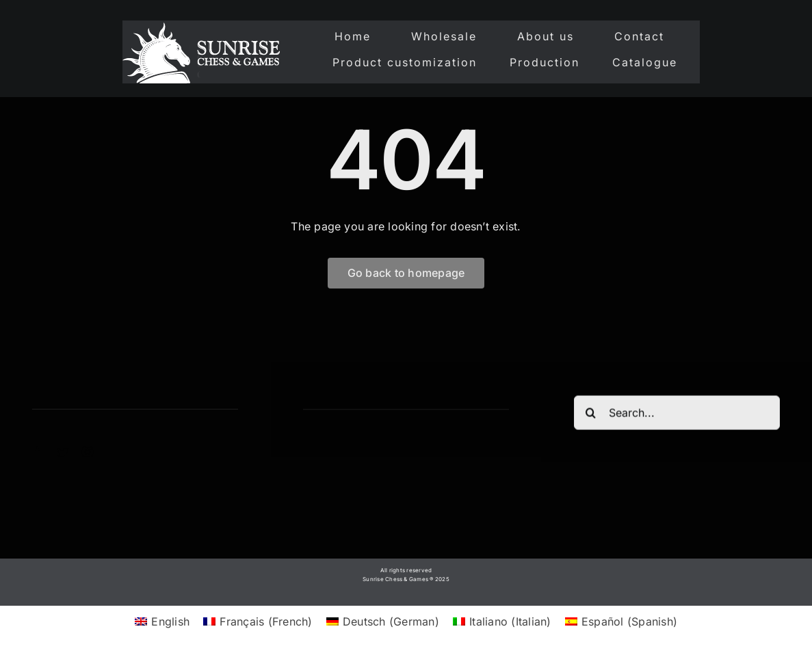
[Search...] (677, 414)
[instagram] (88, 452)
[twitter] (63, 452)
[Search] (591, 414)
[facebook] (38, 452)
